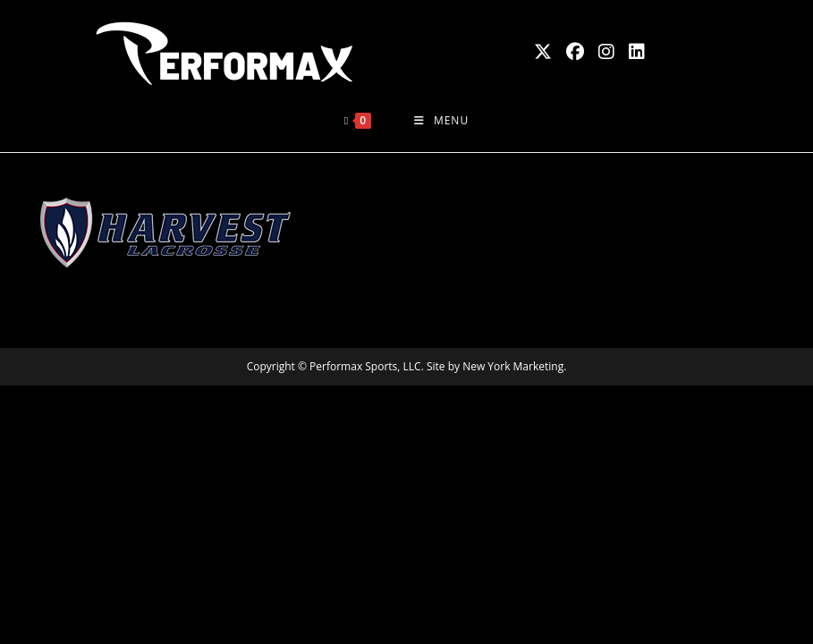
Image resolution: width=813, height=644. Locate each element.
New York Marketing (513, 366)
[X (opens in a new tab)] (543, 52)
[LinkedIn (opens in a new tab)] (637, 52)
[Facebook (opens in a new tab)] (575, 52)
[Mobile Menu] (441, 121)
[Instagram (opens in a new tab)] (606, 52)
